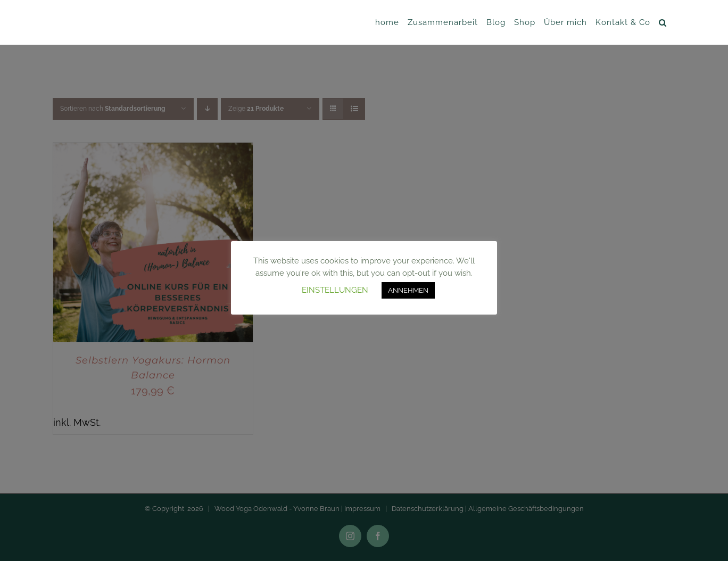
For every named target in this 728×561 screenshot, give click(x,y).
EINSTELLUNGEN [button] (335, 290)
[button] (663, 22)
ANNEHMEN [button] (408, 290)
